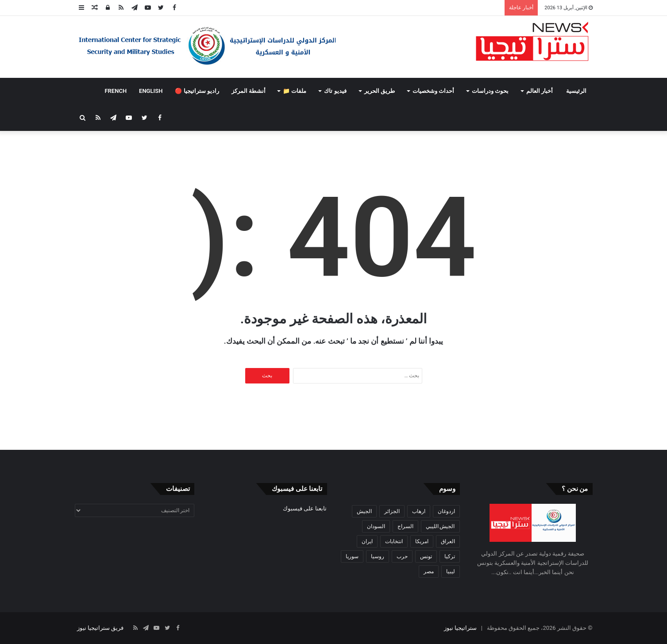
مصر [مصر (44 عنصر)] (429, 571)
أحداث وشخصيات (433, 91)
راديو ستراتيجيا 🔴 (197, 91)
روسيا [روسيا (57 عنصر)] (378, 556)
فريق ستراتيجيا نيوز (100, 628)
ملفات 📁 (295, 91)
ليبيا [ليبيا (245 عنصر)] (451, 571)
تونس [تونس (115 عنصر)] (426, 556)
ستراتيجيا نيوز (460, 628)
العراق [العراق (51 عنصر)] (448, 541)
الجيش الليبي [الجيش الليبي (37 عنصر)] (440, 526)
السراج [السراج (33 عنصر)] (405, 526)
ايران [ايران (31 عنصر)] (367, 541)
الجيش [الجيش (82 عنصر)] (364, 511)
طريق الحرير (380, 91)
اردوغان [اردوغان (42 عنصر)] (446, 511)
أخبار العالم (540, 91)
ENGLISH (151, 91)
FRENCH (116, 91)
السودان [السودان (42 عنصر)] (376, 526)
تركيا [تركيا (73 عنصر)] (450, 556)
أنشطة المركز (249, 91)
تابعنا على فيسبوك (305, 508)
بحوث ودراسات (490, 91)
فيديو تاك (335, 91)
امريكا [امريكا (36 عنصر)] (422, 541)
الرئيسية (576, 91)
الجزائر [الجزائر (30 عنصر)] (392, 511)
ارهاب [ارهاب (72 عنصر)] (419, 511)
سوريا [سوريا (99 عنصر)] (352, 556)
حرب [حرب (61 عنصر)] (402, 556)
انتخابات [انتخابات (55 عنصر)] (394, 541)
